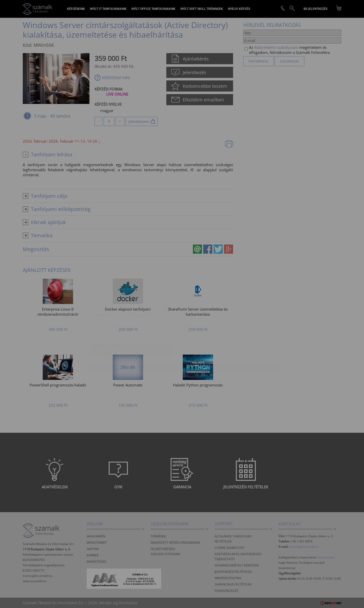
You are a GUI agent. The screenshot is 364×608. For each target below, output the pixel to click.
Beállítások (152, 320)
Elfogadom (110, 320)
